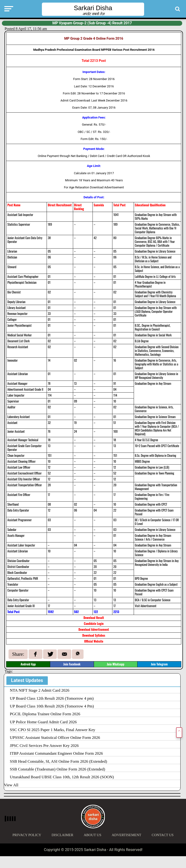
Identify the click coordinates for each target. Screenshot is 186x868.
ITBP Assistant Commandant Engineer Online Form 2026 (56, 753)
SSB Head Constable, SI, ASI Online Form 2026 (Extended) (59, 761)
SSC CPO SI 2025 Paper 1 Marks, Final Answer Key (53, 730)
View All (11, 785)
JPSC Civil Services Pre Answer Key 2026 (44, 746)
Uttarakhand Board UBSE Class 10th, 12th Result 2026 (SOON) (62, 777)
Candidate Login (94, 624)
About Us (93, 835)
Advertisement (126, 835)
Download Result (94, 618)
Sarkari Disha (93, 8)
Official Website (94, 641)
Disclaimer (62, 835)
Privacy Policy (27, 835)
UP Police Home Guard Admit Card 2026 (43, 722)
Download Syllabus (94, 635)
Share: (18, 654)
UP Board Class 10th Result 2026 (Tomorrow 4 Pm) (52, 706)
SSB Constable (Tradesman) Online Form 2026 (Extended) (58, 769)
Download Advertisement (94, 629)
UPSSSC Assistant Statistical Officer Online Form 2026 (55, 738)
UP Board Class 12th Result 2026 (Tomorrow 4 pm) (52, 698)
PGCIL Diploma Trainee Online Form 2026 (45, 714)
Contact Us (163, 835)
